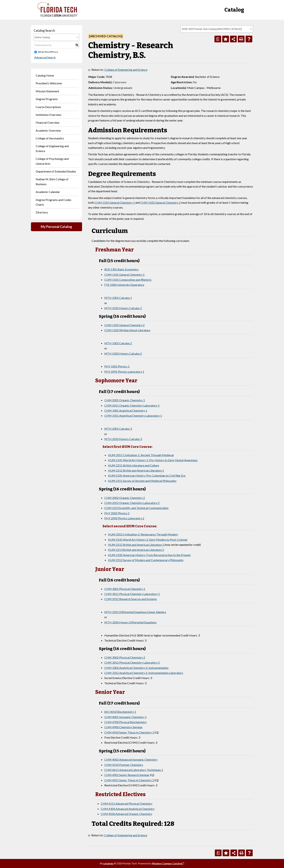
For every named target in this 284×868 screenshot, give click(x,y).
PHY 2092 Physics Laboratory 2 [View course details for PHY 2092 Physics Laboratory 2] (124, 518)
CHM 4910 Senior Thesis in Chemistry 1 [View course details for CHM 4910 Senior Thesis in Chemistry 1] (129, 732)
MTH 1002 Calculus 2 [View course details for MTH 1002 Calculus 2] (118, 343)
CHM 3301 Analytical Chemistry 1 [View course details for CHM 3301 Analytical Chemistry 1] (126, 410)
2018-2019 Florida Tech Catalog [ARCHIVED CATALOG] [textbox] (212, 29)
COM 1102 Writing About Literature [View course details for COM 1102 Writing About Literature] (127, 330)
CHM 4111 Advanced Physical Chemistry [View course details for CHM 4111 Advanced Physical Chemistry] (127, 803)
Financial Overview (48, 122)
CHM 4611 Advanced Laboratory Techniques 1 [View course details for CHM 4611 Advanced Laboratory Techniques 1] (134, 770)
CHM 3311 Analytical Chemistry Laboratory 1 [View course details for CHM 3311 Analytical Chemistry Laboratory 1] (133, 416)
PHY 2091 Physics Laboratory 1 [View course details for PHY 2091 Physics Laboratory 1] (124, 372)
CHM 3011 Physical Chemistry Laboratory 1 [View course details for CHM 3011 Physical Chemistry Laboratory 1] (132, 594)
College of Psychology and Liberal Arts (52, 161)
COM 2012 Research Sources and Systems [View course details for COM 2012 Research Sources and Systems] (131, 599)
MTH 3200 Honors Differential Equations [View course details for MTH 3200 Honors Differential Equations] (130, 622)
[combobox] (217, 29)
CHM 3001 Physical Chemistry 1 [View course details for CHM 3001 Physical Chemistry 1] (125, 589)
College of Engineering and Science (52, 148)
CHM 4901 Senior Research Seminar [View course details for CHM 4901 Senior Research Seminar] (127, 775)
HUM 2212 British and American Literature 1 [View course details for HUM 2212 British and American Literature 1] (136, 470)
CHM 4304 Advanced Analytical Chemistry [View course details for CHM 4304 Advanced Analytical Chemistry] (128, 809)
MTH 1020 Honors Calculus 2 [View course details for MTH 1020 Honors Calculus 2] (123, 353)
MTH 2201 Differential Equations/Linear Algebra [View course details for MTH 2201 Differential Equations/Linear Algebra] (135, 612)
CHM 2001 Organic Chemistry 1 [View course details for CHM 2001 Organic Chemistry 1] (125, 400)
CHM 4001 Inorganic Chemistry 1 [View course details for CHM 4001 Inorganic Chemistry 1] (125, 717)
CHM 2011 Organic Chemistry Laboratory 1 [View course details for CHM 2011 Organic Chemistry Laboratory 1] (132, 405)
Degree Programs (47, 99)
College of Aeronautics (50, 138)
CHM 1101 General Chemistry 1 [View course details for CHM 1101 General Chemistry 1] (115, 202)
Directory (42, 212)
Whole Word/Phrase (48, 52)
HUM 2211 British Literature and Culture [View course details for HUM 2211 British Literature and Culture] (133, 465)
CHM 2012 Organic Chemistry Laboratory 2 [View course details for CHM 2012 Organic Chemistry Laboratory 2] (132, 503)
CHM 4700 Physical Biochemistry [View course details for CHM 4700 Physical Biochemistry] (126, 722)
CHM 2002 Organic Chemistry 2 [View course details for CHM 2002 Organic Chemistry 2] (125, 498)
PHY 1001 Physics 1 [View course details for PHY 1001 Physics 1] (117, 366)
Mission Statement (47, 91)
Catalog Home (45, 75)
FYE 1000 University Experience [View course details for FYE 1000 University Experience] (124, 285)
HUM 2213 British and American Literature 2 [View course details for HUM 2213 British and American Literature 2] (136, 550)
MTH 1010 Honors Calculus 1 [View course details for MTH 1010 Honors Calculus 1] (123, 308)
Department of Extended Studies (56, 171)
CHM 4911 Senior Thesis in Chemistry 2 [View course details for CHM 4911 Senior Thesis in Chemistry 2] (129, 780)
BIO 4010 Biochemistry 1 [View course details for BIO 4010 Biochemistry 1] (120, 712)
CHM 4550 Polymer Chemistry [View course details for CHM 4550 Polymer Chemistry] (124, 765)
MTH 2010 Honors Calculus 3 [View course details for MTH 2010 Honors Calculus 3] (123, 439)
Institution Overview (48, 115)
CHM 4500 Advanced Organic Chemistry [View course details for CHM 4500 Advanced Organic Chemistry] (126, 814)
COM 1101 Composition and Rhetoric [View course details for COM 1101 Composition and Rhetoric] (128, 280)
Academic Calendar (48, 192)
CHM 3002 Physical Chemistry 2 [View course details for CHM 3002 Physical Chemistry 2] (125, 657)
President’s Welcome (49, 83)
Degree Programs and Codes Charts (54, 202)
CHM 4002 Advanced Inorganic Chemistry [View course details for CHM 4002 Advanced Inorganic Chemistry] (131, 759)
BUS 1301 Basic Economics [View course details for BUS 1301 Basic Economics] (121, 269)
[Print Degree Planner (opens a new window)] (218, 39)
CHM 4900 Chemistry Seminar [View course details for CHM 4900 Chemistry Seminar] (123, 727)
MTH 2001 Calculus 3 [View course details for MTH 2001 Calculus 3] (118, 429)
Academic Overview (48, 130)
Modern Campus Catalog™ (168, 863)
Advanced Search (44, 57)
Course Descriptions (48, 107)
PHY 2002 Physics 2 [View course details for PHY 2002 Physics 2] (117, 513)
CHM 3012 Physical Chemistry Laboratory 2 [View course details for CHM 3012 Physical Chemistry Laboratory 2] (132, 662)
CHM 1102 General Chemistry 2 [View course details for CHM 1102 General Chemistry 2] (160, 202)
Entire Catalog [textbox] (42, 37)
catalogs (108, 863)
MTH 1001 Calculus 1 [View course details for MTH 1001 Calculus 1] (118, 298)
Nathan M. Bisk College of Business (52, 181)
